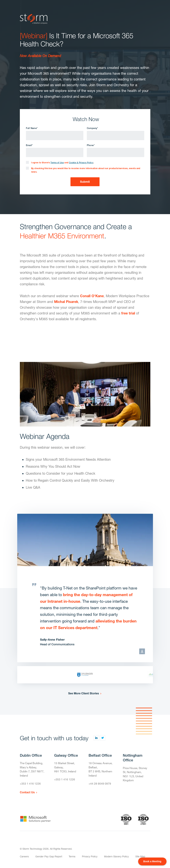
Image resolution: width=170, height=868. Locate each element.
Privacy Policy (90, 858)
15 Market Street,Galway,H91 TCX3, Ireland (66, 769)
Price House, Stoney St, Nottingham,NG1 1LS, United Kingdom (136, 775)
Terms (72, 858)
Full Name (32, 128)
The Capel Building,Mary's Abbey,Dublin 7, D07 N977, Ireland (32, 771)
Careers (24, 858)
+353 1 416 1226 (30, 785)
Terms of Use (57, 163)
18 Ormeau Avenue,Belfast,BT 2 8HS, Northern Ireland (101, 771)
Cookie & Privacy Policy (81, 163)
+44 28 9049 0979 (100, 785)
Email (29, 146)
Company (92, 128)
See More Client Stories (83, 694)
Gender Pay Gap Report (49, 858)
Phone (91, 146)
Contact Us (27, 794)
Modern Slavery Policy (116, 858)
